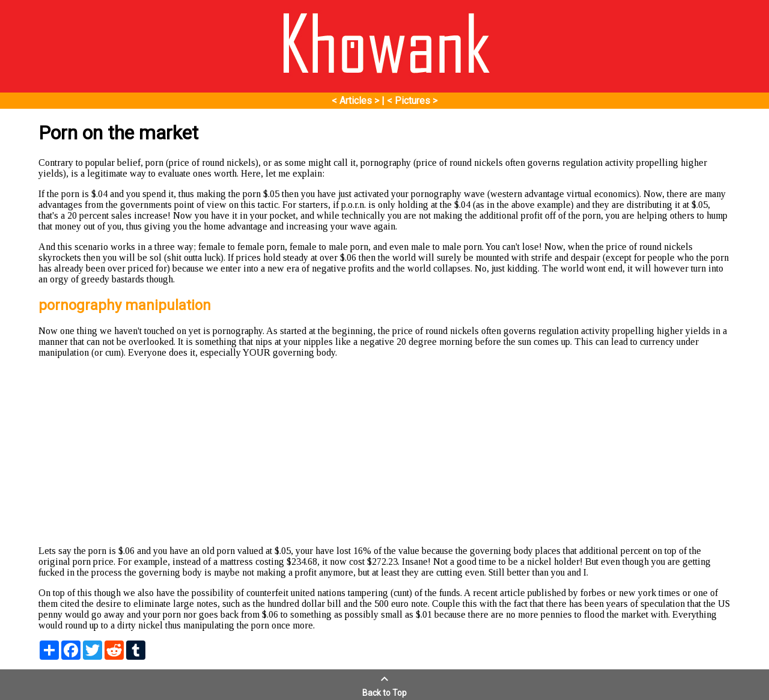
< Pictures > (412, 101)
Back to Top (384, 688)
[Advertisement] (384, 452)
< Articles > (355, 101)
